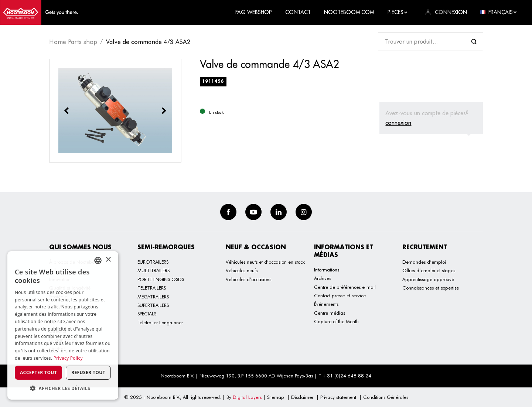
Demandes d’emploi (424, 262)
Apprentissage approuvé (428, 279)
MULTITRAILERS (154, 270)
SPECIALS (147, 314)
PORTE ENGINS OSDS (161, 279)
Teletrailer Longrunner (160, 322)
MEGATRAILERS (153, 297)
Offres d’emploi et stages (429, 270)
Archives (323, 278)
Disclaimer (302, 397)
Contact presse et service (340, 295)
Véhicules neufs (242, 270)
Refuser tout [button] (88, 372)
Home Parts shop (73, 42)
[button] (63, 388)
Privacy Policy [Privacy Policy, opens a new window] (68, 358)
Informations (327, 270)
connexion (398, 123)
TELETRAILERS (152, 288)
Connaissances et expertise (431, 288)
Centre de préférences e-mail (345, 287)
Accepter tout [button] (38, 372)
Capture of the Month (336, 321)
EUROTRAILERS (153, 262)
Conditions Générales (386, 397)
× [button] (108, 260)
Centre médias (330, 313)
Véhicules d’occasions (248, 279)
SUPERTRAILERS (153, 305)
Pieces (398, 12)
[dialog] (63, 325)
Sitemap (276, 397)
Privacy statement (338, 397)
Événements (326, 304)
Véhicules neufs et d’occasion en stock (265, 262)
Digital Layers (247, 397)
